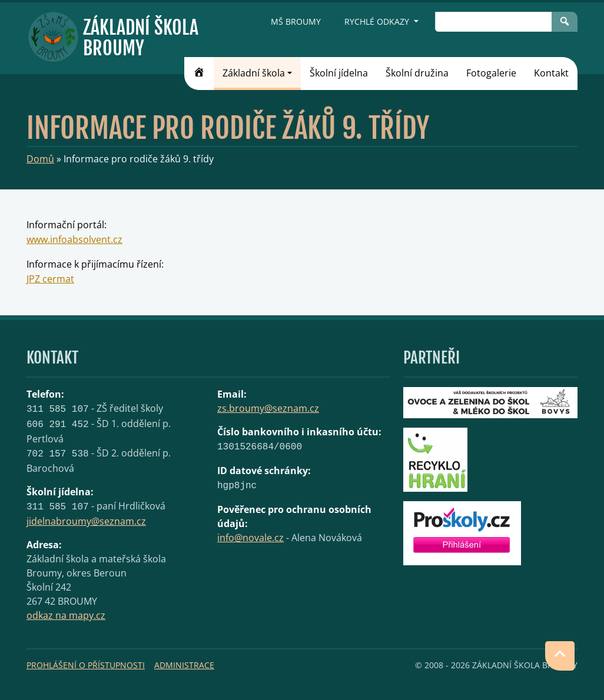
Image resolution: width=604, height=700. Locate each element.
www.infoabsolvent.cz (74, 239)
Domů (40, 159)
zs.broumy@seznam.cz (268, 408)
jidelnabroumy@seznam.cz (86, 521)
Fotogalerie (491, 73)
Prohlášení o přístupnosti (86, 665)
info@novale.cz (250, 538)
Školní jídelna (339, 73)
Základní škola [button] (254, 73)
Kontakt (551, 73)
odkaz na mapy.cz (66, 615)
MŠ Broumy (296, 21)
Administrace (184, 665)
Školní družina (417, 73)
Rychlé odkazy (378, 21)
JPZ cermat (50, 279)
